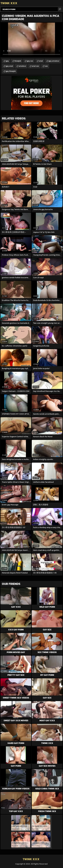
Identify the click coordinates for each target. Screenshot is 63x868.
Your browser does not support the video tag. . (32, 40)
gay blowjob (11, 71)
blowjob (18, 61)
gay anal (9, 66)
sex (46, 66)
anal (41, 61)
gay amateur (54, 61)
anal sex (35, 66)
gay (7, 61)
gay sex (30, 61)
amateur (22, 66)
